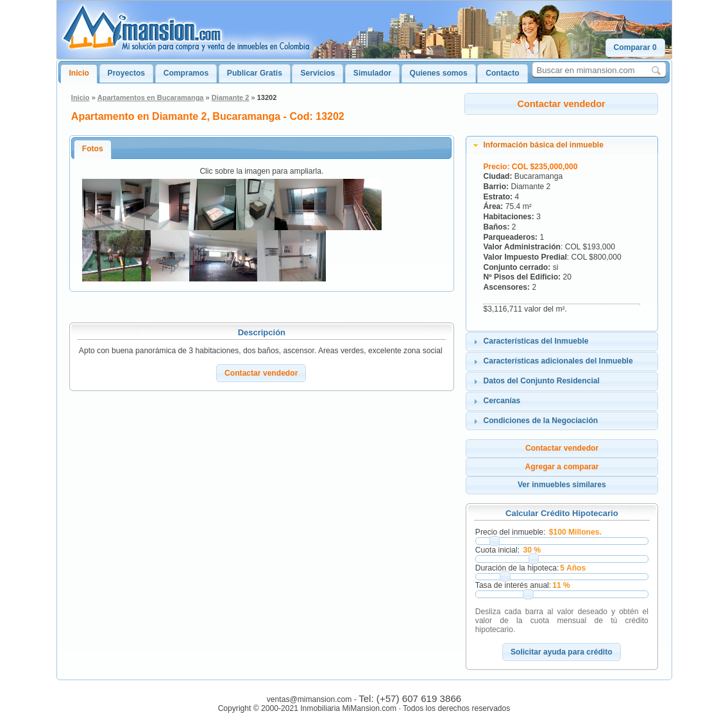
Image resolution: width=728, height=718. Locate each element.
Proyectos (126, 73)
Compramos (186, 73)
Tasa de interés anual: (513, 585)
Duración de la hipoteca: (517, 568)
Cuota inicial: (497, 550)
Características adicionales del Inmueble (558, 361)
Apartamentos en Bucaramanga (151, 97)
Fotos (93, 149)
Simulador (372, 73)
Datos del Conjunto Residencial (541, 381)
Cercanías (502, 401)
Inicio (79, 73)
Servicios (317, 73)
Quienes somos (439, 73)
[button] (635, 48)
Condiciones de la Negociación (540, 421)
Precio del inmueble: (511, 532)
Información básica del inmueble (543, 145)
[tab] (562, 146)
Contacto (502, 73)
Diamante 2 (231, 97)
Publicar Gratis (255, 73)
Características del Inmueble (536, 341)
